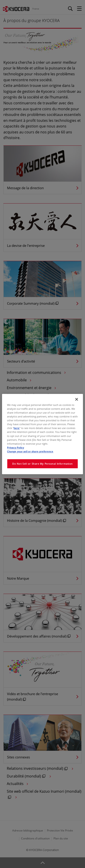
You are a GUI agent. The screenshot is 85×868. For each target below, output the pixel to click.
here (17, 428)
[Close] (77, 399)
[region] (42, 434)
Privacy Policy (16, 447)
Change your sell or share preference (30, 451)
